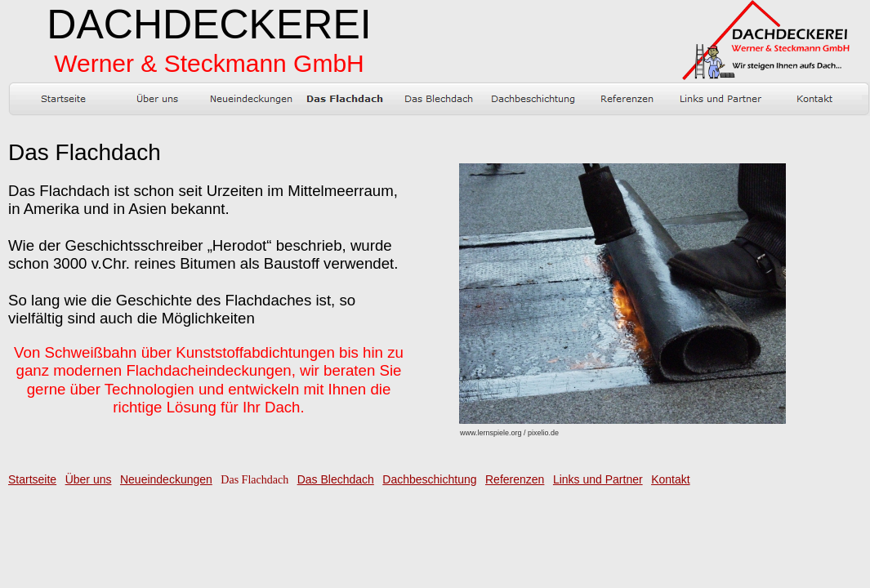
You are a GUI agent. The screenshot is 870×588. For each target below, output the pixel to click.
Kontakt (670, 479)
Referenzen (515, 479)
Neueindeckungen (166, 479)
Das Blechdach (336, 479)
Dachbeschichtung (429, 479)
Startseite (32, 479)
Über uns (89, 479)
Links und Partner (598, 479)
